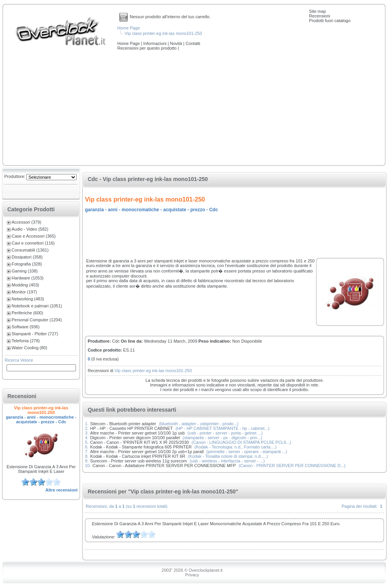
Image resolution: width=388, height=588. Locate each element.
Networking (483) (28, 299)
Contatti (193, 43)
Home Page (129, 28)
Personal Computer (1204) (37, 320)
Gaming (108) (25, 271)
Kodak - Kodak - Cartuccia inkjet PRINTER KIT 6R (138, 456)
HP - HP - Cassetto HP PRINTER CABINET (131, 428)
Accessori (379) (26, 222)
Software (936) (26, 327)
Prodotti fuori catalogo (330, 21)
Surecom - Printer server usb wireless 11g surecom (139, 461)
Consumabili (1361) (30, 250)
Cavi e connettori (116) (33, 243)
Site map (317, 11)
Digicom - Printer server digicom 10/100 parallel (135, 438)
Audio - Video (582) (30, 229)
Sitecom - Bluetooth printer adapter (123, 424)
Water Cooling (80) (29, 348)
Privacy (192, 575)
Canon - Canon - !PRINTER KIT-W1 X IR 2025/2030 (140, 442)
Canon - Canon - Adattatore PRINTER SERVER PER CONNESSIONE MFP (164, 466)
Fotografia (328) (27, 264)
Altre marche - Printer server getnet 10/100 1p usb (138, 433)
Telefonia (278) (26, 341)
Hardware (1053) (28, 278)
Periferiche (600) (27, 313)
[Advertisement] (194, 109)
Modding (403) (25, 285)
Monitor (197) (24, 292)
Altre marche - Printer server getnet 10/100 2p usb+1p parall (147, 452)
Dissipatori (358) (27, 257)
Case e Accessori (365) (34, 236)
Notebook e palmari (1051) (37, 306)
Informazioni (155, 43)
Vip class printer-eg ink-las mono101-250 (163, 33)
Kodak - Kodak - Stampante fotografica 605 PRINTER (141, 447)
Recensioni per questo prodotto (148, 48)
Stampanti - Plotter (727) (35, 334)
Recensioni (319, 16)
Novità (177, 43)
